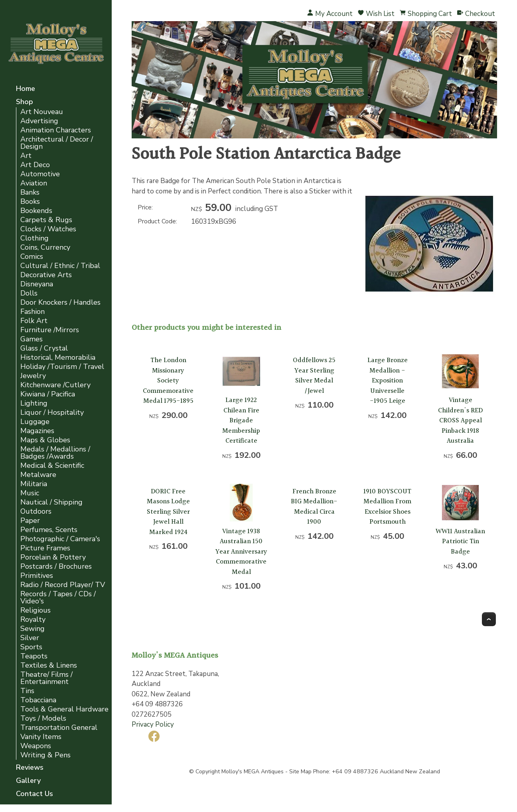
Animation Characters (56, 130)
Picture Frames (45, 548)
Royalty (33, 620)
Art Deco (35, 165)
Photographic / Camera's (60, 539)
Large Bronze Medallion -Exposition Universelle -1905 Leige (388, 381)
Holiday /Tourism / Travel (62, 367)
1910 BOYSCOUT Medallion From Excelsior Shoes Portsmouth (387, 507)
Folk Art (34, 321)
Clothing (35, 238)
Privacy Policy (153, 724)
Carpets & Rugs (46, 220)
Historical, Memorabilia (58, 358)
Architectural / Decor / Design (57, 143)
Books (30, 202)
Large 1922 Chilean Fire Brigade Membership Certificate (241, 421)
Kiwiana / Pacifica (48, 394)
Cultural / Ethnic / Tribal (60, 266)
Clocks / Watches (48, 229)
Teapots (34, 656)
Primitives (37, 576)
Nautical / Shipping (51, 502)
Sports (31, 647)
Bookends (36, 211)
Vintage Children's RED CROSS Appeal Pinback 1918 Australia (460, 421)
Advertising (39, 121)
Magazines (37, 431)
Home (26, 89)
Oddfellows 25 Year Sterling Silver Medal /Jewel (314, 376)
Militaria (34, 484)
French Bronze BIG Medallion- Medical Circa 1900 (314, 507)
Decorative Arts (46, 275)
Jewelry (33, 376)
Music (30, 493)
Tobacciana (38, 700)
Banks (30, 192)
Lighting (34, 403)
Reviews (30, 768)
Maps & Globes (45, 440)
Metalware (38, 475)
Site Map (300, 772)
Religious (36, 610)
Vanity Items (41, 737)
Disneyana (37, 284)
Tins (27, 691)
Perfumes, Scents (49, 530)
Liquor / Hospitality (52, 413)
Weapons (36, 746)
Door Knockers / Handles (60, 303)
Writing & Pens (45, 755)
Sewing (33, 629)
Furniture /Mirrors (50, 330)
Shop (25, 102)
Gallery (28, 781)
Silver (30, 638)
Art (26, 156)
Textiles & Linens (49, 665)
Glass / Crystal (44, 348)
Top (489, 619)
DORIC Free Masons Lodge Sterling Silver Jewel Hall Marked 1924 (168, 512)
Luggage (35, 422)
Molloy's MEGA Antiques (253, 772)
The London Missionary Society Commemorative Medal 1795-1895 (168, 381)
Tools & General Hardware (64, 709)
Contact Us (35, 794)
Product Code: (157, 221)
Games (32, 339)
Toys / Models (43, 718)
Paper (30, 521)
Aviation (34, 183)
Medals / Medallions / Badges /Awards (55, 453)
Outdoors (36, 511)
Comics (32, 257)
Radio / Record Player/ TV (63, 585)
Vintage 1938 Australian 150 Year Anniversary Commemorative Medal (241, 552)
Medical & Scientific (52, 466)
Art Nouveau (42, 112)
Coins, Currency (45, 247)
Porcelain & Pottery (53, 557)
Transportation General (59, 728)
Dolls (29, 293)
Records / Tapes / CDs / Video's (58, 598)
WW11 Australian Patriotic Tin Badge (460, 542)
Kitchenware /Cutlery (55, 385)
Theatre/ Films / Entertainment (46, 678)
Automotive (40, 174)
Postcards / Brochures (56, 567)
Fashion (33, 312)
